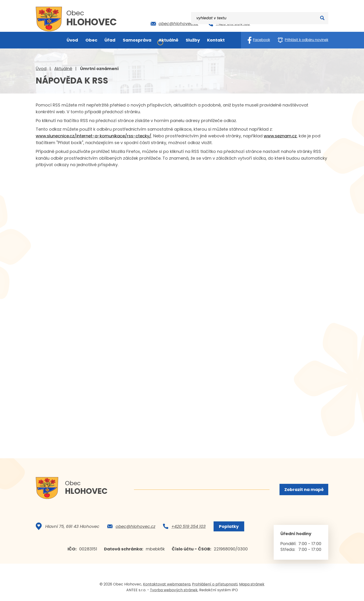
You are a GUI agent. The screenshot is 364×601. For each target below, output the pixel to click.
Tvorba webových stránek (174, 591)
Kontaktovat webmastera (167, 586)
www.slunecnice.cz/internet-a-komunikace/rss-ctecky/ (94, 136)
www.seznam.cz (280, 136)
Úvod (41, 69)
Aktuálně (63, 69)
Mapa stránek (252, 586)
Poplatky (228, 528)
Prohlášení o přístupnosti (215, 586)
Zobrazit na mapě (304, 490)
